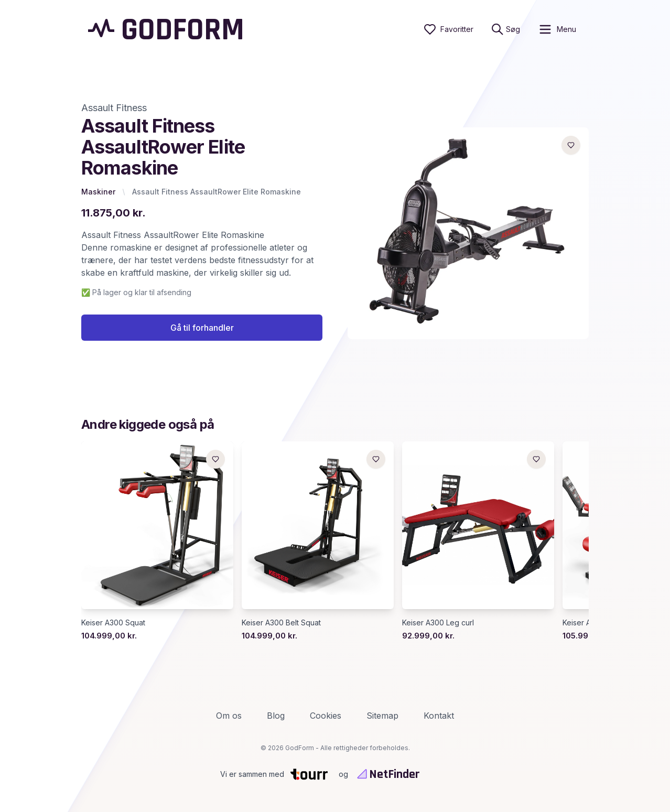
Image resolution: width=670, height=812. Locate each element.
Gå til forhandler (202, 328)
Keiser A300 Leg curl (438, 622)
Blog (276, 716)
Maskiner (98, 192)
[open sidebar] (557, 29)
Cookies (326, 716)
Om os (229, 716)
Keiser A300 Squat (113, 622)
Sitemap (382, 716)
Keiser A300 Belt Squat (281, 622)
